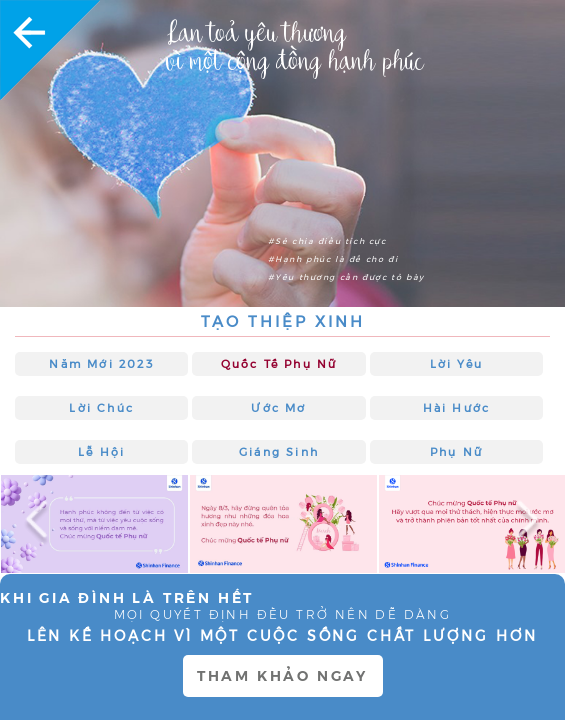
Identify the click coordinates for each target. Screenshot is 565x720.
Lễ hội (101, 452)
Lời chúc (101, 408)
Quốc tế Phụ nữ (279, 364)
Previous (45, 524)
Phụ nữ (456, 452)
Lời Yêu (456, 364)
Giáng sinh (279, 452)
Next (520, 524)
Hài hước (457, 408)
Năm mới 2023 (101, 364)
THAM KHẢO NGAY (282, 676)
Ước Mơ (278, 408)
